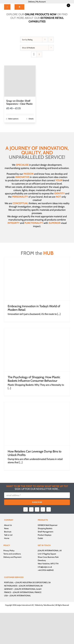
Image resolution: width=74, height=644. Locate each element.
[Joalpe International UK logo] (37, 5)
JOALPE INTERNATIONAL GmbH (28, 589)
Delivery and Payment (12, 557)
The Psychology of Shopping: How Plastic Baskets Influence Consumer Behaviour (34, 379)
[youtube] (43, 509)
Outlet (40, 538)
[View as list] (39, 54)
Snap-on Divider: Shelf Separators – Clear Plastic (19, 102)
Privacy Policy (9, 551)
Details (31, 119)
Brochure (8, 532)
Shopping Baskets (45, 528)
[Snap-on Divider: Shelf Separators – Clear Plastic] (20, 81)
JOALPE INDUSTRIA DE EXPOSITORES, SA (33, 582)
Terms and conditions (12, 554)
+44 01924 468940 (46, 570)
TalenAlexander (49, 605)
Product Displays (45, 535)
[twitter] (31, 509)
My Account (41, 2)
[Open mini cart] (65, 5)
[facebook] (26, 509)
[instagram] (37, 509)
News (6, 528)
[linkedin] (49, 509)
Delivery (32, 2)
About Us (8, 525)
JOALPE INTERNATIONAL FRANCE (27, 592)
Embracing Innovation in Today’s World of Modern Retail (34, 308)
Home (7, 538)
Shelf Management (46, 532)
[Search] (19, 7)
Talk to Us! (8, 535)
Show (28, 48)
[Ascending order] (51, 40)
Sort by (27, 40)
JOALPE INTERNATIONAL (20, 596)
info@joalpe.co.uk (45, 567)
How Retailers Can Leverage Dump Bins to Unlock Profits (35, 453)
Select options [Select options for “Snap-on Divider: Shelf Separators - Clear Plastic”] (13, 119)
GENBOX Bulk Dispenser (48, 525)
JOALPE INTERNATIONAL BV (31, 586)
